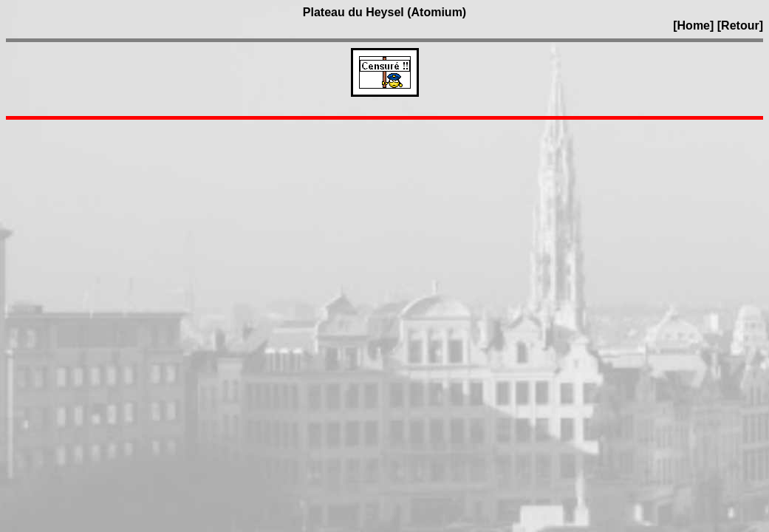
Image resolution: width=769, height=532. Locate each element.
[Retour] (740, 25)
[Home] (693, 25)
